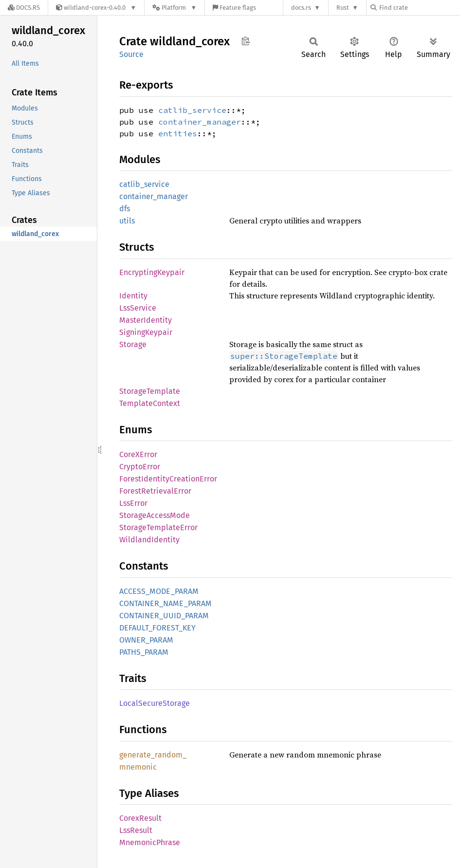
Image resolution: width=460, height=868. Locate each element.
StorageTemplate (150, 391)
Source (131, 54)
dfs (125, 209)
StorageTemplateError (158, 527)
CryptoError (140, 467)
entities (178, 133)
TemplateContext (150, 403)
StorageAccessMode (155, 515)
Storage (133, 344)
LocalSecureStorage (155, 703)
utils (127, 221)
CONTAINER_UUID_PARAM (164, 616)
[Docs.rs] (24, 8)
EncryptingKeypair (152, 272)
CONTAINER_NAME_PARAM (166, 603)
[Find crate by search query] (419, 8)
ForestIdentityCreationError (168, 479)
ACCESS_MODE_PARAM (159, 591)
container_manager (200, 122)
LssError (133, 503)
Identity (133, 296)
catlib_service (192, 110)
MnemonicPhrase (150, 842)
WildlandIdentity (149, 540)
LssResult (136, 830)
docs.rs (301, 8)
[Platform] (175, 8)
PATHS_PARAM (144, 652)
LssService (138, 308)
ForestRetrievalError (155, 491)
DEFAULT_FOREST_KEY (157, 628)
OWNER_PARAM (146, 640)
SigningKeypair (146, 332)
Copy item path (246, 41)
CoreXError (138, 454)
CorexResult (140, 818)
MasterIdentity (146, 320)
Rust (343, 8)
